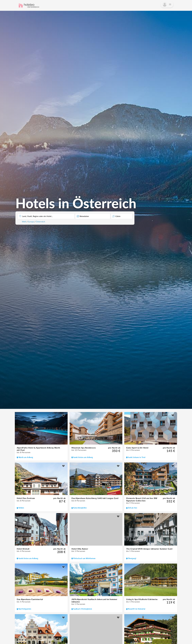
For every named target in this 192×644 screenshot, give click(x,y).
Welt (24, 222)
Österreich (40, 222)
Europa (31, 222)
